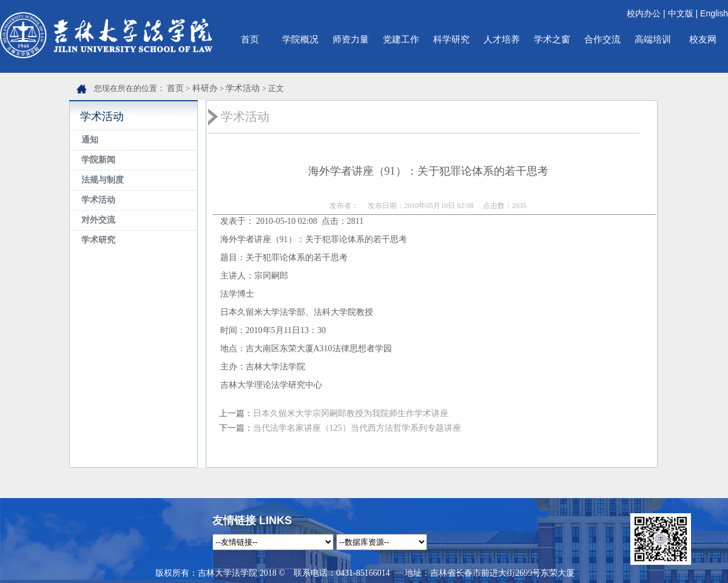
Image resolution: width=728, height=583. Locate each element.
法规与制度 (103, 180)
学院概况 (300, 39)
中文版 (681, 13)
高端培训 (653, 39)
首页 (250, 39)
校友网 (703, 39)
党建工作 (401, 39)
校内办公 (644, 13)
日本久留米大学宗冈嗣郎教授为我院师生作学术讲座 (351, 413)
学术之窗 (552, 39)
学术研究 (98, 240)
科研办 (205, 88)
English (714, 13)
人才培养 (502, 39)
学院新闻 (98, 160)
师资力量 (351, 39)
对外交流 (98, 220)
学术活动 (243, 88)
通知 (90, 140)
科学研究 (451, 39)
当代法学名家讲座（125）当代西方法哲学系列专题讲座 (357, 428)
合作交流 (602, 39)
